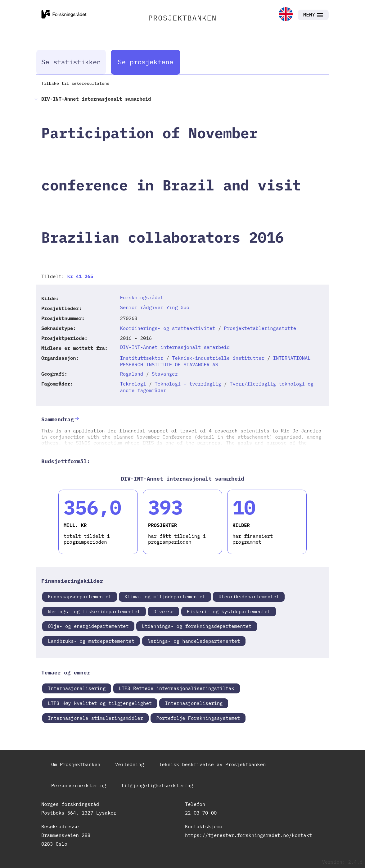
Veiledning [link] (130, 764)
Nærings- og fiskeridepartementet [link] (94, 611)
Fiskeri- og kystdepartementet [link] (229, 611)
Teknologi (133, 384)
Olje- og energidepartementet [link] (88, 626)
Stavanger (165, 374)
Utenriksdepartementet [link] (249, 596)
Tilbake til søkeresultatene (75, 83)
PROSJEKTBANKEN (183, 18)
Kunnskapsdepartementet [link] (80, 596)
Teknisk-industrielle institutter (218, 358)
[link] (286, 15)
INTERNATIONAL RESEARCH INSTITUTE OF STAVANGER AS (215, 361)
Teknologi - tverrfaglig (188, 384)
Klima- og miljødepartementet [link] (165, 596)
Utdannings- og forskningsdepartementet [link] (197, 626)
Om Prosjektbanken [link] (76, 764)
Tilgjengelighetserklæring (157, 785)
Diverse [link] (163, 611)
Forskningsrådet (142, 297)
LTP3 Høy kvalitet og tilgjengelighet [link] (100, 703)
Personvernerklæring (79, 785)
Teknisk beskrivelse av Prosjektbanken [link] (212, 764)
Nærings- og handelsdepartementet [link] (194, 641)
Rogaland (132, 374)
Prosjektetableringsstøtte (260, 328)
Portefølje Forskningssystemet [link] (198, 718)
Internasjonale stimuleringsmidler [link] (95, 718)
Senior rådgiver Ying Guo (155, 307)
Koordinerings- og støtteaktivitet (168, 328)
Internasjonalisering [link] (77, 688)
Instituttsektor (142, 358)
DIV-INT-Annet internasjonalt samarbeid (175, 347)
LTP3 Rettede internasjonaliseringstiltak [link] (177, 688)
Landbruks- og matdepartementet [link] (91, 641)
